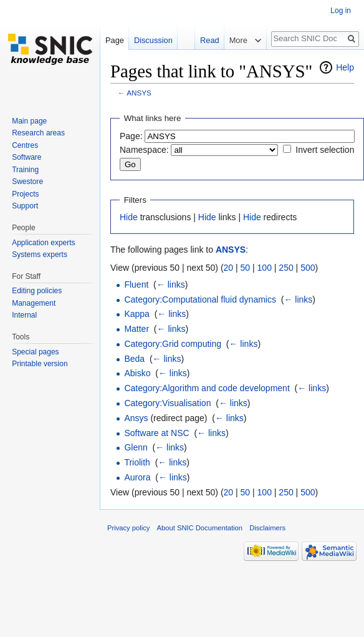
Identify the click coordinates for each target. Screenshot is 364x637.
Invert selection (325, 150)
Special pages (35, 352)
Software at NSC (156, 433)
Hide (129, 217)
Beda (134, 359)
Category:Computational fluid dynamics (200, 299)
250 (286, 268)
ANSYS (139, 93)
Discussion (153, 40)
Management (34, 303)
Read (210, 40)
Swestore (27, 182)
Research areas (38, 133)
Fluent (136, 284)
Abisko (137, 373)
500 (308, 268)
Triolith (137, 462)
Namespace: (144, 150)
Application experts (43, 243)
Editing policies (37, 291)
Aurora (137, 477)
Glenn (136, 447)
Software (26, 157)
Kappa (136, 314)
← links (171, 284)
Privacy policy (128, 528)
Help (345, 67)
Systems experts (40, 255)
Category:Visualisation (167, 403)
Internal (24, 315)
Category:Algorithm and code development (207, 388)
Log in (341, 11)
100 (265, 268)
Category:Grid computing (173, 344)
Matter (136, 329)
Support (25, 206)
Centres (25, 145)
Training (25, 170)
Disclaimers (267, 528)
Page (115, 40)
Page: (131, 136)
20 (229, 268)
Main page (29, 121)
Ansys (136, 418)
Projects (25, 194)
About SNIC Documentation (200, 528)
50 (246, 268)
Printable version (40, 364)
